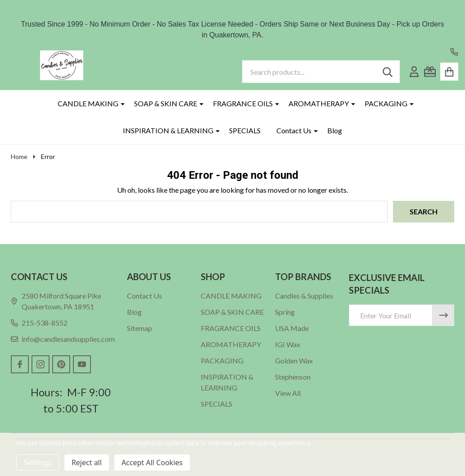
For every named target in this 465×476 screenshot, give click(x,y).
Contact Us (294, 130)
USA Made (292, 328)
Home (19, 156)
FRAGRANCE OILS (243, 103)
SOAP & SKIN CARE (166, 103)
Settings (38, 462)
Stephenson (293, 377)
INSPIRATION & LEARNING (168, 130)
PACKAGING (386, 103)
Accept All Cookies (152, 462)
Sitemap (140, 328)
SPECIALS (245, 130)
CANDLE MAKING (88, 103)
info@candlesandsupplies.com (63, 339)
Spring (285, 312)
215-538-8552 (39, 323)
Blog (335, 130)
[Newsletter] (443, 315)
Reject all (87, 462)
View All (288, 393)
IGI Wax (288, 344)
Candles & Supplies (304, 296)
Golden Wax (294, 360)
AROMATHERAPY (319, 103)
